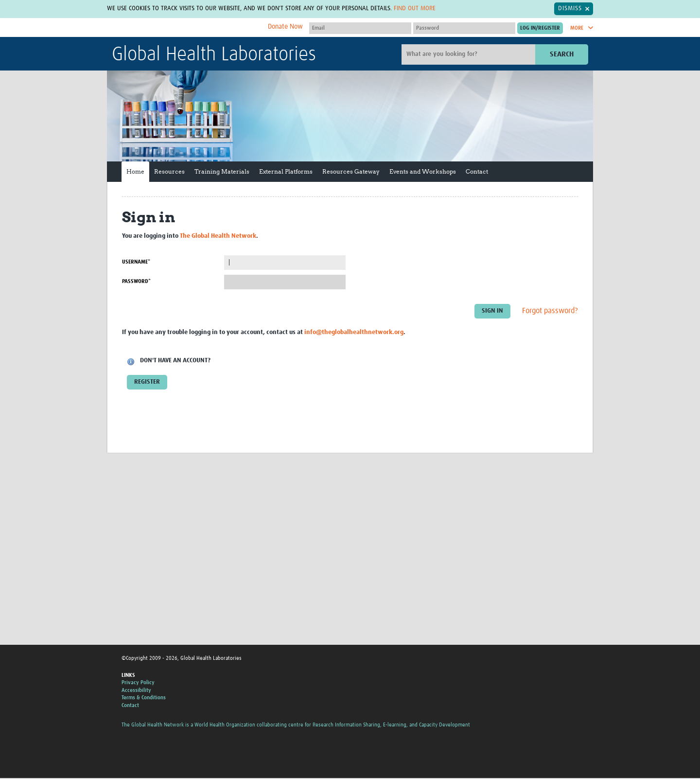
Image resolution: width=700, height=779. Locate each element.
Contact (477, 171)
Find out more (415, 9)
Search (562, 54)
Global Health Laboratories (214, 55)
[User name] (360, 28)
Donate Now (285, 27)
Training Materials (222, 171)
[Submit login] (540, 28)
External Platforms (286, 171)
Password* (136, 281)
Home (135, 171)
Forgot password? (550, 311)
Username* (136, 262)
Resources (169, 171)
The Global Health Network (184, 28)
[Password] (464, 28)
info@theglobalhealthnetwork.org (354, 332)
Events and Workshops (423, 171)
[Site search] (470, 54)
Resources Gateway (351, 171)
